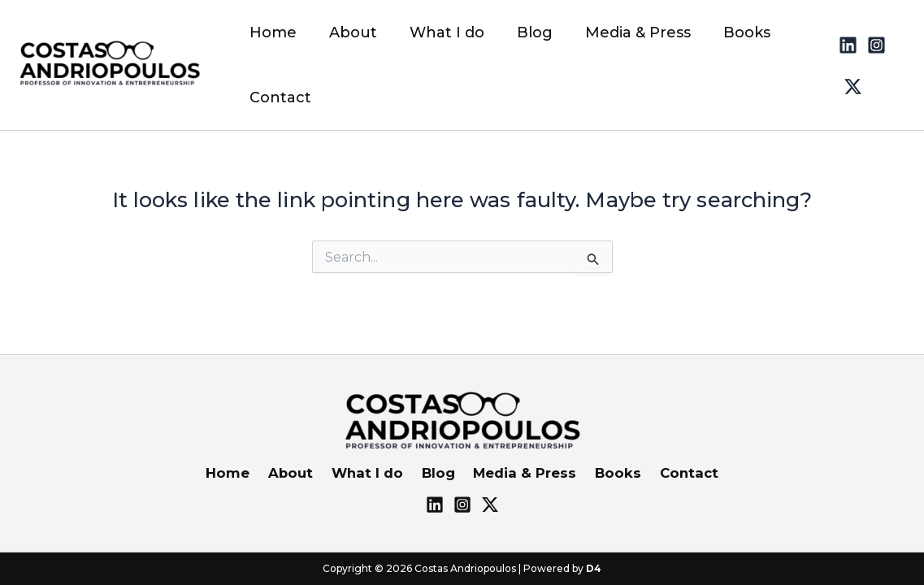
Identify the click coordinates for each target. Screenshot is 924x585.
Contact (677, 473)
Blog (437, 473)
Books (609, 473)
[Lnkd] (435, 505)
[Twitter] (898, 42)
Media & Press (520, 473)
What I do (370, 473)
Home (239, 473)
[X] (490, 505)
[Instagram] (870, 42)
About (297, 473)
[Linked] (842, 42)
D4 (594, 568)
